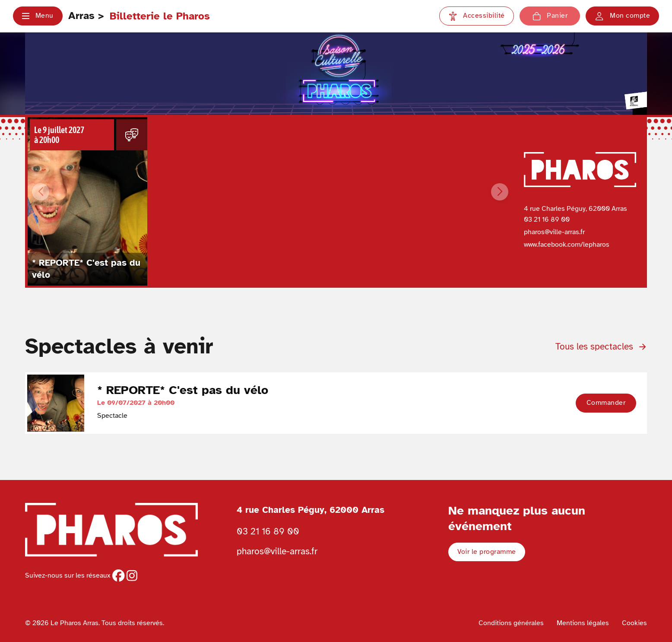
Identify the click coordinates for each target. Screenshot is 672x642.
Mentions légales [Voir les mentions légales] (583, 623)
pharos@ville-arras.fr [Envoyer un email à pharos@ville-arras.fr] (554, 232)
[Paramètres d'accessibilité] (477, 16)
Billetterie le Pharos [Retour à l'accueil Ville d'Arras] (160, 16)
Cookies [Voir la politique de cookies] (634, 623)
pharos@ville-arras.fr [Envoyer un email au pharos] (277, 551)
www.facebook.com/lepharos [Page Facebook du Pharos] (567, 245)
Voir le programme (487, 552)
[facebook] (118, 575)
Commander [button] (606, 403)
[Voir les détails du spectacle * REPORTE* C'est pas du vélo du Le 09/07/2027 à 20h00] (87, 201)
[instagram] (132, 575)
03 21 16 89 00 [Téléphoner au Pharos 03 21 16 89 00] (268, 531)
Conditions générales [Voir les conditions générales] (511, 623)
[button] (38, 16)
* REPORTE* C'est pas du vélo (183, 390)
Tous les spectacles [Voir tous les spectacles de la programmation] (601, 346)
